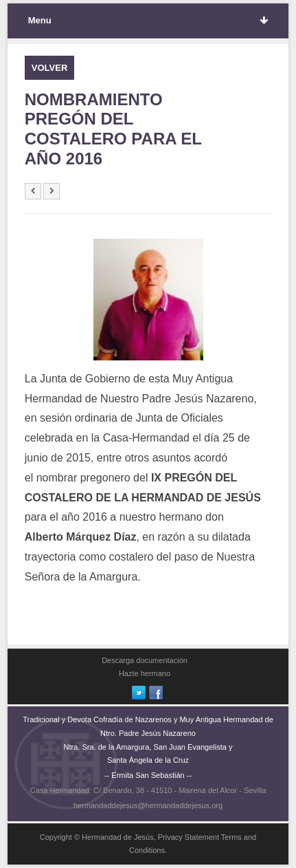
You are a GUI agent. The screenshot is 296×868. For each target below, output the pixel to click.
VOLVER (50, 68)
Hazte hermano (145, 673)
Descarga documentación (145, 660)
